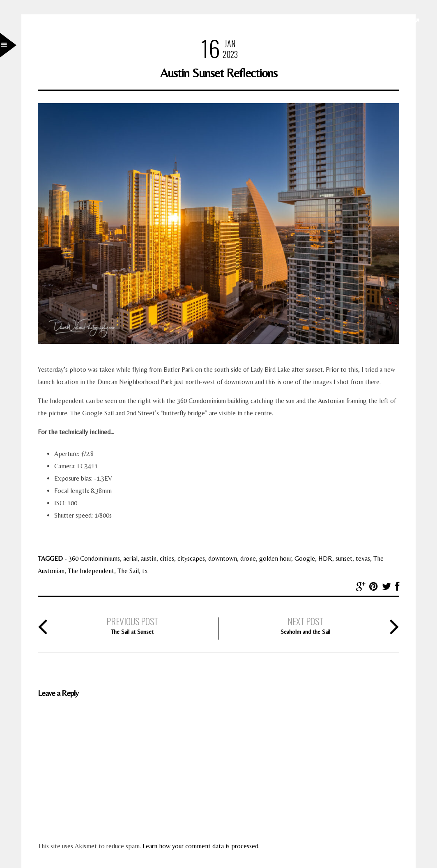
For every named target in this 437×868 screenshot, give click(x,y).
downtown (223, 558)
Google (305, 558)
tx (145, 571)
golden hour (275, 558)
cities (167, 558)
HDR (325, 558)
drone (248, 558)
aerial (130, 558)
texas (363, 558)
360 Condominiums (94, 558)
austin (149, 558)
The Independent (91, 571)
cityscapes (191, 558)
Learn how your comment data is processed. (201, 846)
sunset (344, 558)
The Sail (128, 571)
